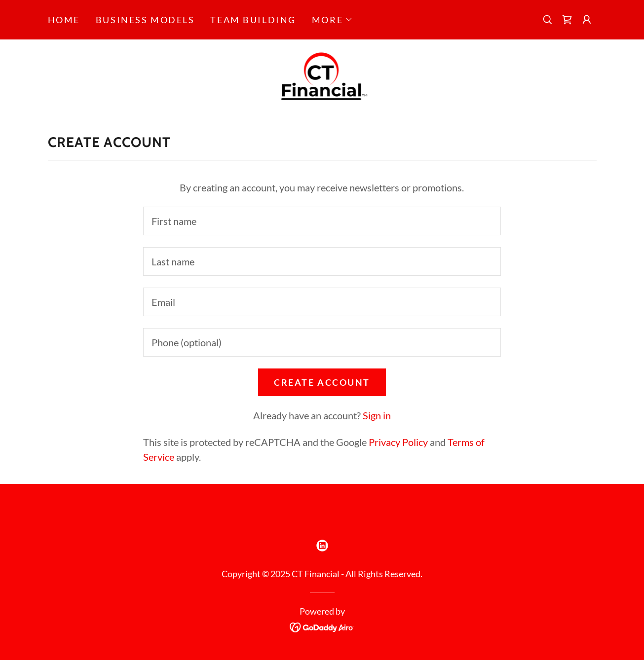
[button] (332, 20)
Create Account (322, 382)
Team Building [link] (253, 20)
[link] (567, 20)
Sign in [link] (377, 415)
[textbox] (322, 221)
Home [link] (64, 20)
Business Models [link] (145, 20)
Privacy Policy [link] (398, 442)
